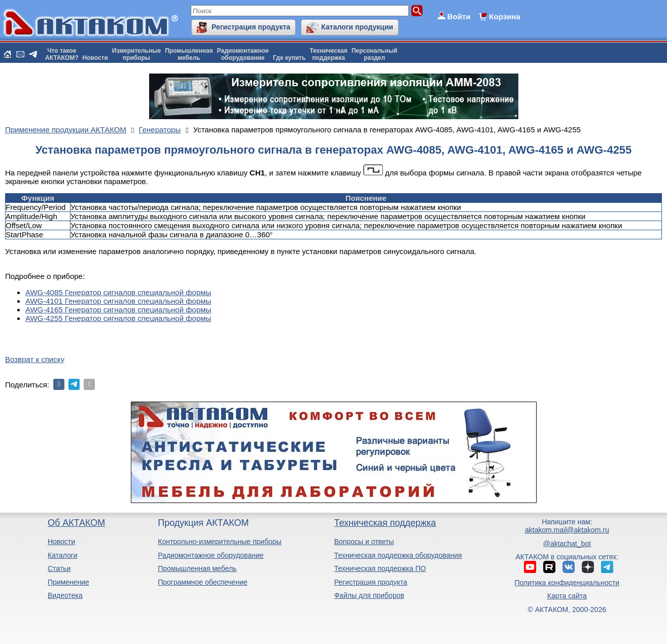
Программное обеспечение (203, 582)
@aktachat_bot (567, 544)
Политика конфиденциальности (567, 583)
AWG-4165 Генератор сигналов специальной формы (118, 310)
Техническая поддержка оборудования (398, 555)
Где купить (289, 58)
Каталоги (63, 555)
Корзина (504, 16)
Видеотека (65, 595)
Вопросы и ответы (364, 542)
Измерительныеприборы (136, 54)
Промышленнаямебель (189, 54)
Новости (95, 58)
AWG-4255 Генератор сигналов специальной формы (118, 318)
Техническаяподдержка (329, 54)
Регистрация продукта (251, 27)
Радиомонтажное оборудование (210, 555)
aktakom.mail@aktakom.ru (567, 530)
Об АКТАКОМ (76, 523)
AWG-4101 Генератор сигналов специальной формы (118, 301)
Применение (68, 582)
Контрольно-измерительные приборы (220, 542)
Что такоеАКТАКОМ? (62, 54)
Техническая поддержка (385, 523)
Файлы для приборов (369, 595)
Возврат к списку (35, 359)
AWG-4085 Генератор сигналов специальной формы (118, 292)
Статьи (59, 568)
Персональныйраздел (374, 54)
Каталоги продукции (357, 27)
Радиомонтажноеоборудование (243, 54)
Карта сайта (567, 596)
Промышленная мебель (197, 568)
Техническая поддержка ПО (380, 568)
